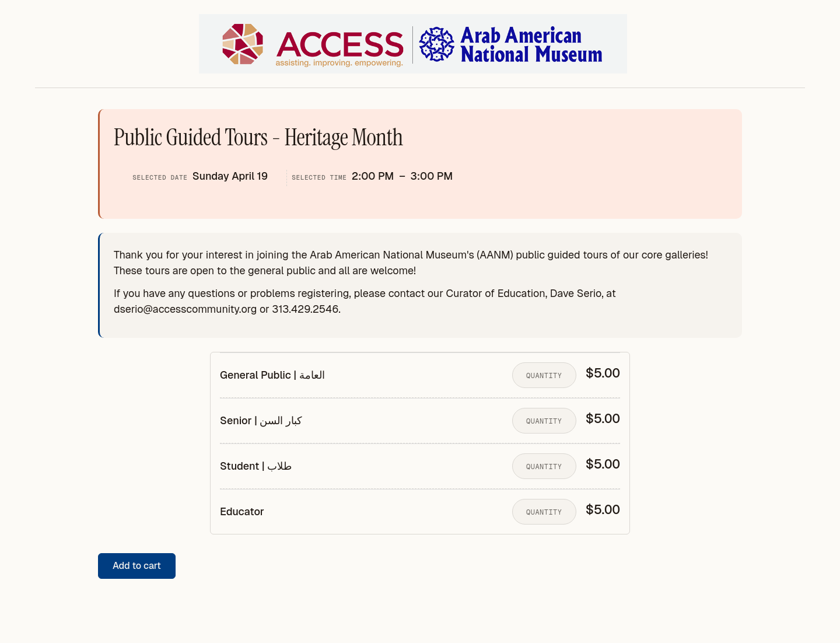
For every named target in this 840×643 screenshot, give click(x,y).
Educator (242, 512)
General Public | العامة (272, 375)
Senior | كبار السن (261, 421)
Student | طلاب (256, 466)
